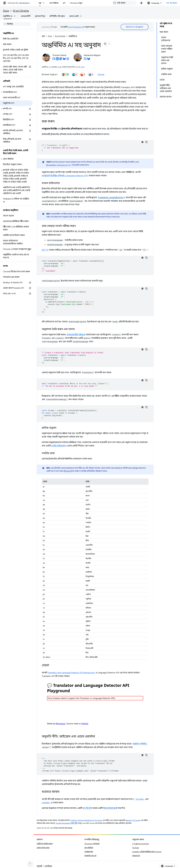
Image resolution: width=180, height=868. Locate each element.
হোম (43, 36)
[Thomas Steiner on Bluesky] (64, 60)
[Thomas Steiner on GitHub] (54, 60)
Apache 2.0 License (133, 820)
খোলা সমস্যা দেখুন (43, 848)
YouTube (140, 799)
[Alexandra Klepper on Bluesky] (89, 60)
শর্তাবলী (39, 866)
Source (101, 75)
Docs (6, 11)
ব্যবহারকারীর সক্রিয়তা (76, 335)
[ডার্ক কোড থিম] (142, 142)
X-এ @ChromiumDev (141, 844)
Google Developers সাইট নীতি (67, 823)
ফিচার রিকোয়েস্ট (110, 808)
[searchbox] (17, 24)
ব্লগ (64, 3)
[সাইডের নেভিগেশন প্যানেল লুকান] (30, 864)
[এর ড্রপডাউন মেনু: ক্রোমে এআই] (82, 16)
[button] (16, 92)
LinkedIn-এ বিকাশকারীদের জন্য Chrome (147, 852)
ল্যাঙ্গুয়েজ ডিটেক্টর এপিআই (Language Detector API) (65, 176)
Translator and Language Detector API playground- (71, 673)
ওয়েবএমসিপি (26, 16)
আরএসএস (136, 856)
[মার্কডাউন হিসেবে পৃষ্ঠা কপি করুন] (105, 44)
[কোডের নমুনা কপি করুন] (146, 142)
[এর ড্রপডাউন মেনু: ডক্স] (44, 3)
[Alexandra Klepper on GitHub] (85, 60)
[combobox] (125, 3)
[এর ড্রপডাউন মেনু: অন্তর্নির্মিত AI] (15, 16)
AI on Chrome (21, 11)
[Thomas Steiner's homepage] (68, 60)
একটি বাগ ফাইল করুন (45, 844)
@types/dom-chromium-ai (57, 165)
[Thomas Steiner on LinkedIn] (57, 60)
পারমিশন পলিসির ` (140, 744)
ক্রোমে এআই (74, 16)
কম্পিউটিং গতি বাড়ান (57, 16)
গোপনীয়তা (48, 866)
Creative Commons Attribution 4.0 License (86, 820)
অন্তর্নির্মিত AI (73, 36)
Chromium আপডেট (92, 844)
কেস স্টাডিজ (54, 3)
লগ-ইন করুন (172, 3)
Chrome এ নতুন (76, 3)
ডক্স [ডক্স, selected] (40, 3)
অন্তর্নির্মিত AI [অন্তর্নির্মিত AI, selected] (8, 16)
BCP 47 (45, 250)
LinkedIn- (46, 803)
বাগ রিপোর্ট (87, 808)
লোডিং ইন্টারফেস (59, 446)
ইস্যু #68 (67, 471)
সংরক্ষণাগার (89, 852)
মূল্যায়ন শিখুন (40, 16)
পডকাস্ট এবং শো (90, 856)
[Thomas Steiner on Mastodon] (61, 60)
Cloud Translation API (76, 27)
